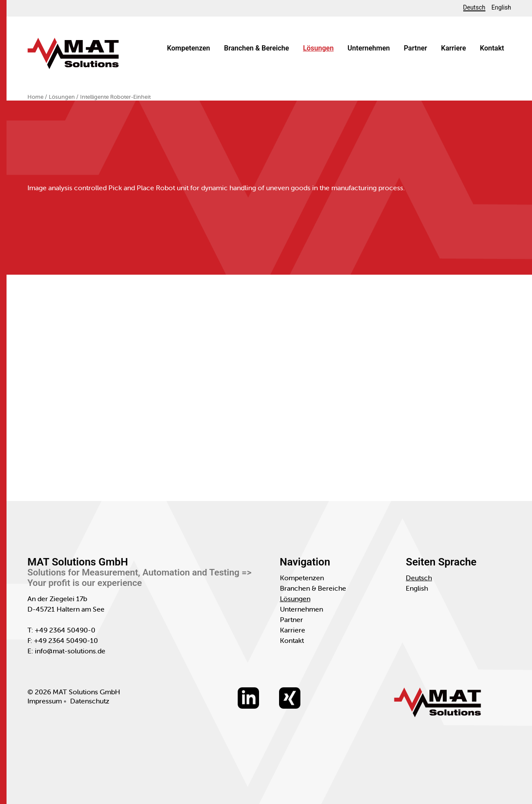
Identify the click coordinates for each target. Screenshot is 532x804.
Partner (415, 48)
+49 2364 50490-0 (65, 630)
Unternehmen (369, 48)
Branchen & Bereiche (257, 48)
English (501, 7)
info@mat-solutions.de (70, 651)
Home (36, 97)
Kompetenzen (189, 48)
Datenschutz (90, 701)
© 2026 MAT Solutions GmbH (74, 692)
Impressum (45, 701)
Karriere (453, 48)
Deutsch (474, 8)
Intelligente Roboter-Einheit (115, 97)
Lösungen (318, 48)
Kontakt (492, 48)
